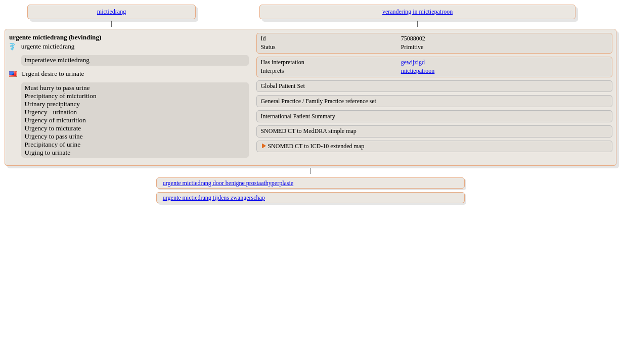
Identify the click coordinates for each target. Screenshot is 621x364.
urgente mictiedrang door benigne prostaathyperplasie (228, 183)
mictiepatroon (418, 71)
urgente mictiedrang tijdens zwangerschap (214, 198)
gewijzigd (413, 62)
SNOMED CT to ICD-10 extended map (316, 146)
